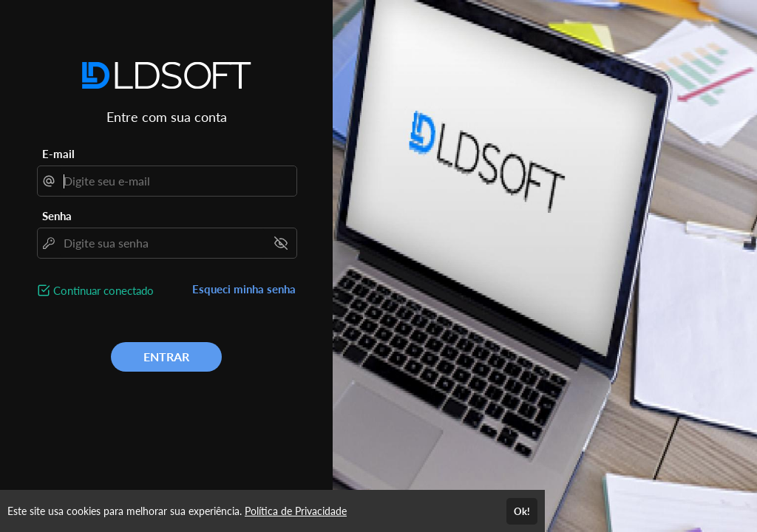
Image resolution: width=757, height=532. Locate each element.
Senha (57, 216)
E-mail (58, 154)
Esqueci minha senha (244, 289)
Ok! (522, 511)
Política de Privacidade (296, 511)
